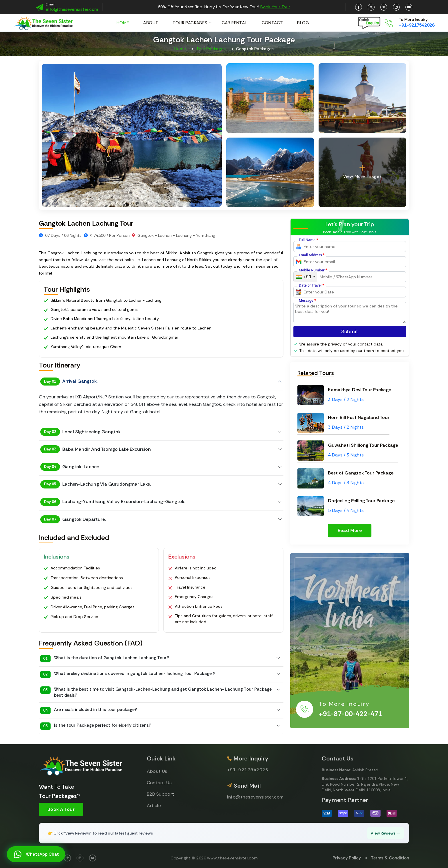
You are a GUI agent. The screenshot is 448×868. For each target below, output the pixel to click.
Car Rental (235, 23)
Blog (303, 23)
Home (123, 23)
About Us (157, 771)
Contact (272, 23)
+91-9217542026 (417, 25)
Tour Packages (190, 23)
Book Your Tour (275, 7)
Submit (350, 331)
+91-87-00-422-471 (351, 714)
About (151, 23)
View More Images (363, 171)
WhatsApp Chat (36, 854)
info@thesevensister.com (72, 9)
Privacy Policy (347, 858)
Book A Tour (61, 809)
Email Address (312, 255)
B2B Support (161, 794)
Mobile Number (313, 270)
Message (307, 301)
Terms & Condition (390, 858)
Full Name (309, 240)
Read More (350, 530)
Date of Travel (312, 285)
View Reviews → (385, 833)
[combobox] (305, 277)
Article (154, 806)
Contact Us (159, 783)
